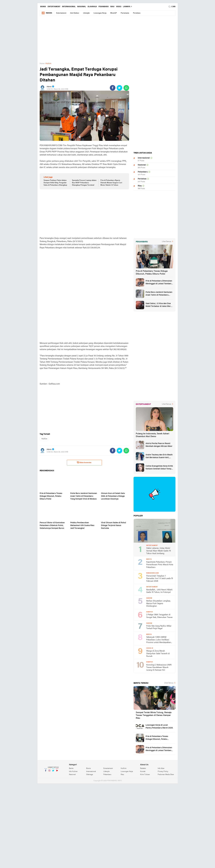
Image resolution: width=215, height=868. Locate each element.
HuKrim (44, 439)
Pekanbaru (104, 7)
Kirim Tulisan (145, 775)
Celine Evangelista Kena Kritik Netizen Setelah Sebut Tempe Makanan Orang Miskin (159, 468)
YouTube (57, 772)
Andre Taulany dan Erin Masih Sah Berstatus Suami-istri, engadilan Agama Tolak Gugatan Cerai (159, 456)
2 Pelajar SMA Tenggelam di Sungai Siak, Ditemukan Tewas (159, 616)
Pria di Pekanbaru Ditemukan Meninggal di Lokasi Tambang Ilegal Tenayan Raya (159, 283)
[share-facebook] (113, 88)
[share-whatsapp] (126, 88)
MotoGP (114, 13)
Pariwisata (125, 13)
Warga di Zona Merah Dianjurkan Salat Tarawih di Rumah (158, 654)
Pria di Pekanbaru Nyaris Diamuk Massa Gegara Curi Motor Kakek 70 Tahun (111, 183)
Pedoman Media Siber (166, 775)
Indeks (47, 13)
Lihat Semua (167, 242)
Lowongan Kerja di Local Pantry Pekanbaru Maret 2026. (159, 727)
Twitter (53, 772)
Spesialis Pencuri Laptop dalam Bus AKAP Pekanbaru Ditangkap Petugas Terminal (84, 183)
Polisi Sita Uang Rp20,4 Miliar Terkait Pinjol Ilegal (159, 627)
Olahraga (92, 7)
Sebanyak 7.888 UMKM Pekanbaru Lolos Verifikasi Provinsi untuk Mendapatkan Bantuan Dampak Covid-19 (159, 640)
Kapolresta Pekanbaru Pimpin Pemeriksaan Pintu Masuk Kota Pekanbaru (160, 565)
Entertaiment (54, 7)
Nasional (82, 7)
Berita (71, 768)
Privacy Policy (163, 772)
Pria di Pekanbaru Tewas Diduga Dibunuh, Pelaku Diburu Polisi (152, 273)
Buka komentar (84, 462)
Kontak (143, 772)
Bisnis (43, 7)
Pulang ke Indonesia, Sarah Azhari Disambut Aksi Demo (152, 435)
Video (119, 7)
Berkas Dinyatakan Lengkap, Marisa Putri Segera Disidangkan (158, 604)
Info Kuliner (75, 13)
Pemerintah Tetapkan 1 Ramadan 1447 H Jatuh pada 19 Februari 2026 (160, 579)
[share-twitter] (119, 88)
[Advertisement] (108, 41)
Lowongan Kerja (100, 13)
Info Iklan (161, 768)
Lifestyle (86, 13)
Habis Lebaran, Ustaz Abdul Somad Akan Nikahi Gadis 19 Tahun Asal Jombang (159, 551)
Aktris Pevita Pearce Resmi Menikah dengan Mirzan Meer (159, 445)
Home (42, 64)
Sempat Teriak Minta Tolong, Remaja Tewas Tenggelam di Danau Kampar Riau (154, 715)
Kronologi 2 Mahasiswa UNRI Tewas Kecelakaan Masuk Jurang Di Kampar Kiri (159, 668)
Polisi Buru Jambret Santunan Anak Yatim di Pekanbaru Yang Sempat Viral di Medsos (159, 294)
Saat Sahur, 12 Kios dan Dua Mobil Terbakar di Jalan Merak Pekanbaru (159, 305)
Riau (112, 7)
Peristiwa (137, 13)
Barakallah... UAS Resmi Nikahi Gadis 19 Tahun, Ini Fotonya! (159, 591)
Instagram (49, 772)
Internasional (69, 7)
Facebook (46, 772)
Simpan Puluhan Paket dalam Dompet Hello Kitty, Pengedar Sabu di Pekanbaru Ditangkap (55, 183)
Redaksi (143, 768)
